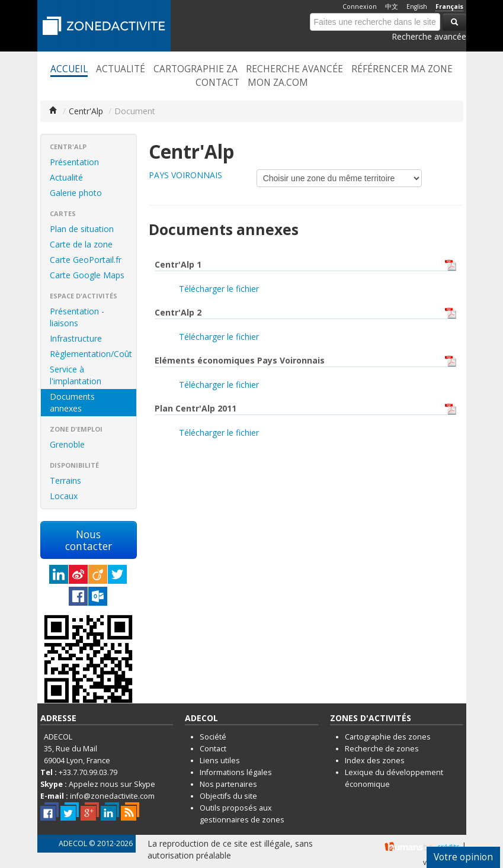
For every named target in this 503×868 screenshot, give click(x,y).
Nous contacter (89, 540)
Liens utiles (220, 761)
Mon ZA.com (278, 83)
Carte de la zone (81, 244)
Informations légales (236, 772)
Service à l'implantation (76, 375)
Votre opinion (463, 857)
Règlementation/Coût (91, 354)
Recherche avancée (429, 36)
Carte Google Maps (87, 275)
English (417, 7)
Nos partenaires (228, 784)
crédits (448, 846)
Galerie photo (76, 193)
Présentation (74, 162)
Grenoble (67, 444)
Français (449, 7)
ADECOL (73, 843)
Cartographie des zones (388, 737)
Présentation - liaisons (77, 317)
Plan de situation (82, 229)
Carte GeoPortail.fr (86, 260)
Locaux (64, 496)
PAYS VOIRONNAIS (185, 175)
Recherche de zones (382, 749)
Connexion (360, 7)
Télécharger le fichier (219, 289)
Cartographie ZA (196, 69)
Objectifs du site (228, 796)
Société (213, 737)
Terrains (65, 480)
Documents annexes (72, 402)
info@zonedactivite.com (112, 796)
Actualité (121, 69)
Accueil (69, 69)
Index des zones (375, 761)
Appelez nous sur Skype (112, 784)
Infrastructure (76, 338)
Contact (217, 83)
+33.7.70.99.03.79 (88, 772)
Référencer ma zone (402, 69)
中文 (392, 7)
